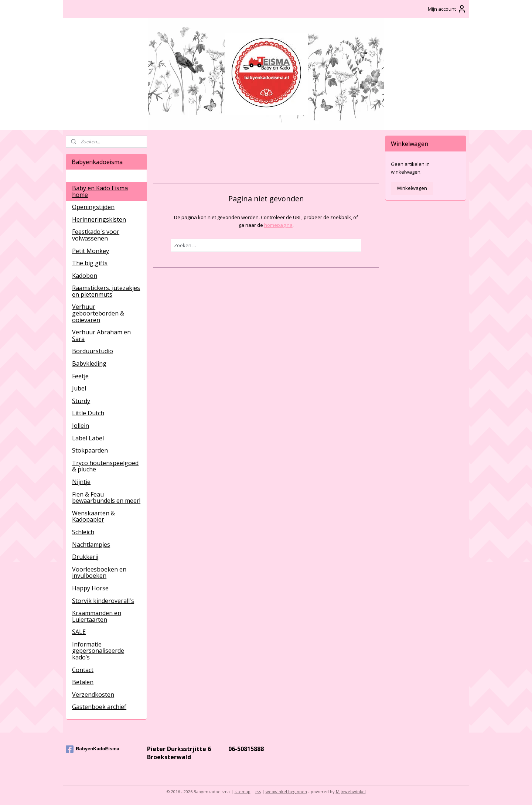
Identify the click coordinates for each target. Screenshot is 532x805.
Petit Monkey (91, 251)
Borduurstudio (93, 351)
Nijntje (81, 482)
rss (258, 792)
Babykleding (89, 364)
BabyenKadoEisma (93, 749)
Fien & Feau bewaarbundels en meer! (106, 498)
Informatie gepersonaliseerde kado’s (98, 651)
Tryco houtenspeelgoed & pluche (105, 466)
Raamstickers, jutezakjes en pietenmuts (106, 291)
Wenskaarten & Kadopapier (93, 516)
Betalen (83, 682)
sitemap (243, 792)
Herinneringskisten (99, 219)
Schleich (83, 532)
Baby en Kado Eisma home (100, 191)
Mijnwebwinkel (351, 792)
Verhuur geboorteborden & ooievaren (98, 313)
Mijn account (447, 9)
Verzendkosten (93, 695)
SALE (79, 632)
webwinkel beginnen (286, 792)
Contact (83, 670)
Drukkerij (85, 557)
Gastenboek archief (99, 707)
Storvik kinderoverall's (103, 601)
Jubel (79, 388)
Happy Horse (90, 588)
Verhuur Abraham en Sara (101, 335)
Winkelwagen (412, 188)
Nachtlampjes (91, 545)
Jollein (81, 426)
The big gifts (90, 263)
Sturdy (81, 401)
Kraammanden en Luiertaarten (97, 616)
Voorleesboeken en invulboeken (99, 573)
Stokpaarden (90, 450)
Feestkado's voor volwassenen (96, 235)
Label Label (88, 438)
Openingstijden (93, 207)
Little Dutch (88, 413)
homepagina (278, 225)
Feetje (80, 376)
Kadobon (85, 276)
